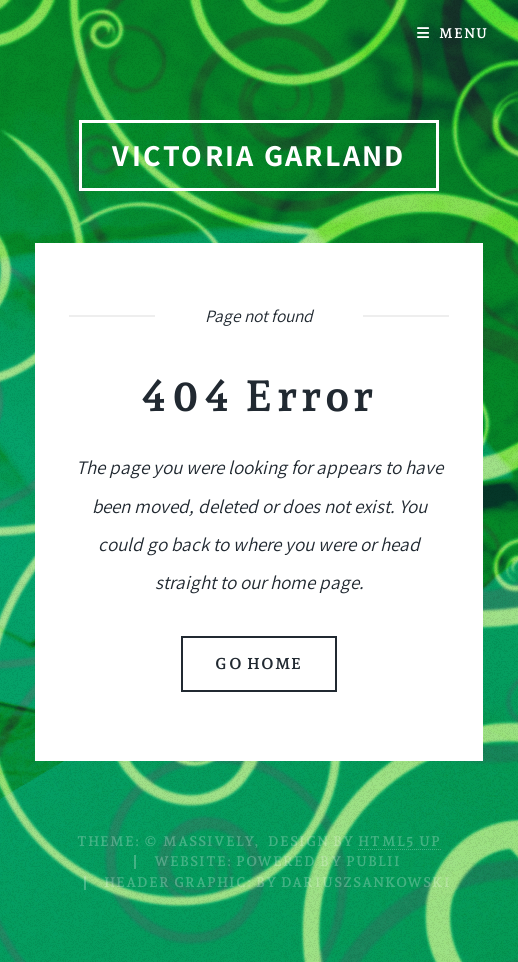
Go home (258, 663)
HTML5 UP (399, 841)
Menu (463, 33)
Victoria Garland (258, 155)
